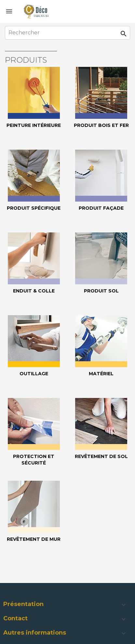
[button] (67, 605)
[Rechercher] (67, 33)
